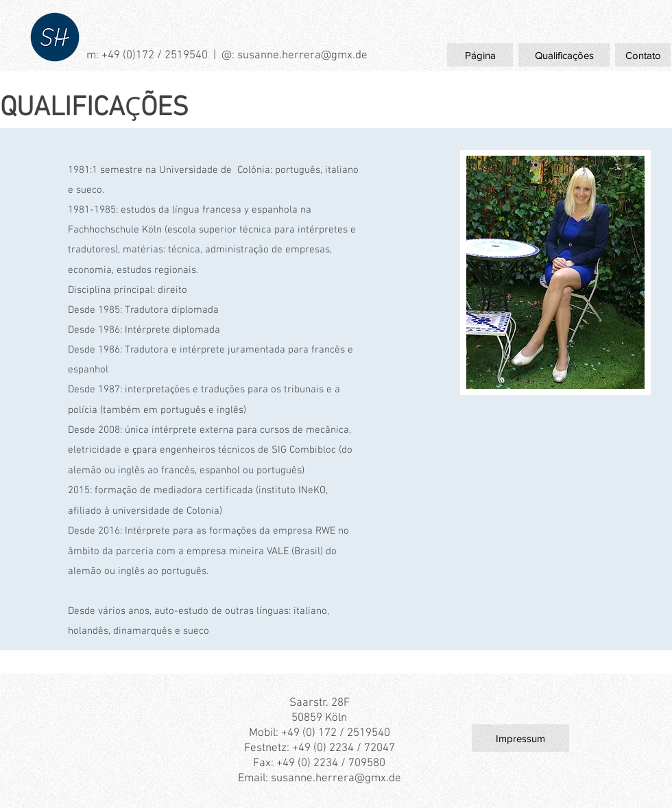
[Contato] (643, 55)
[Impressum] (520, 738)
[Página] (480, 55)
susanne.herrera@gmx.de (302, 56)
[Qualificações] (564, 55)
